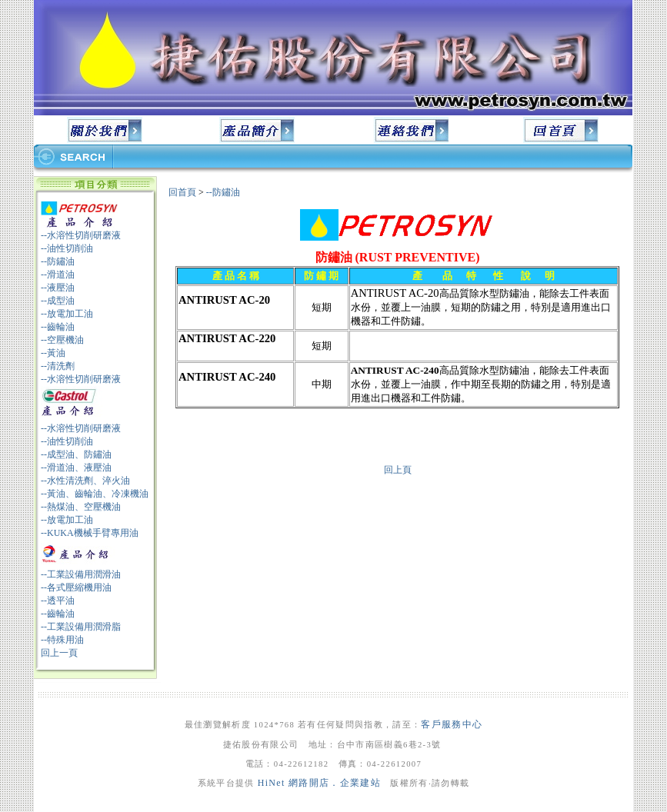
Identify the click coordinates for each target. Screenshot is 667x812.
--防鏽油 (58, 261)
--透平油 (58, 601)
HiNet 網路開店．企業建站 (319, 783)
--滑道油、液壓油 (76, 468)
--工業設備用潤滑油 (81, 574)
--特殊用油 (62, 640)
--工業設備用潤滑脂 (81, 627)
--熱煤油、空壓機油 (81, 507)
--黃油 (53, 353)
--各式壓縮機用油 (76, 587)
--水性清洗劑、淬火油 (85, 481)
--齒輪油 (58, 327)
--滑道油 (58, 275)
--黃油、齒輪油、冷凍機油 (95, 494)
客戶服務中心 (452, 724)
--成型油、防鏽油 (76, 454)
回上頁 (398, 470)
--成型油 (58, 301)
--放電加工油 (67, 314)
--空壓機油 (62, 340)
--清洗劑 (58, 366)
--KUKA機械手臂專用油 (90, 533)
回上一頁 (59, 653)
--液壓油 (58, 288)
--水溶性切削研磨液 (81, 235)
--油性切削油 (67, 248)
